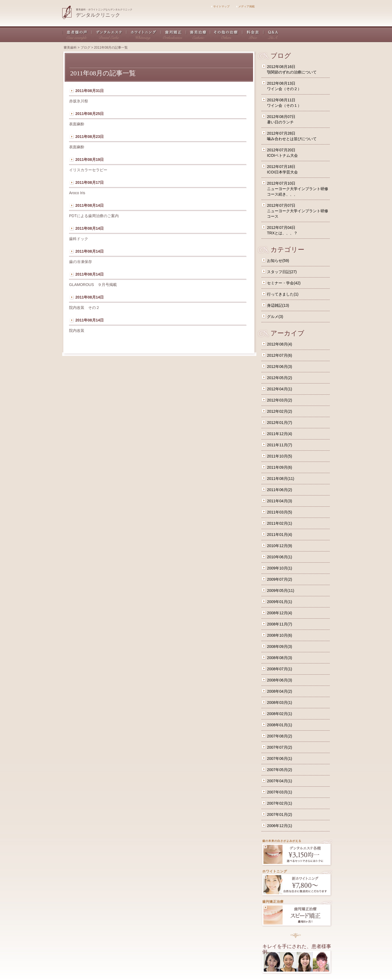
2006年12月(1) (280, 826)
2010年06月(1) (280, 557)
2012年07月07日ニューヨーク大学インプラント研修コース (298, 211)
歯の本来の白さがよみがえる (282, 841)
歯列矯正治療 (273, 902)
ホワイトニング (144, 34)
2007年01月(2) (280, 814)
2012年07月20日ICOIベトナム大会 (282, 153)
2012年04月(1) (280, 389)
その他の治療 (226, 34)
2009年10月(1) (280, 568)
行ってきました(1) (283, 294)
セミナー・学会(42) (284, 283)
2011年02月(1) (280, 523)
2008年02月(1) (280, 714)
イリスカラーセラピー (88, 170)
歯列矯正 (173, 34)
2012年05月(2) (280, 378)
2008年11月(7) (280, 624)
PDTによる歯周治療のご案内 (94, 216)
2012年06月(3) (280, 367)
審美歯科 (70, 48)
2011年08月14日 (90, 205)
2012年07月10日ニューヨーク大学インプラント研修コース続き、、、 (298, 189)
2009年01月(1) (280, 602)
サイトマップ (220, 6)
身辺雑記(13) (278, 305)
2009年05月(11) (281, 591)
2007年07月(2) (280, 747)
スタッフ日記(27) (282, 272)
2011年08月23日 (90, 137)
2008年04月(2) (280, 691)
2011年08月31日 (90, 91)
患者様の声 (77, 34)
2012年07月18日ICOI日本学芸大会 (282, 169)
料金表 (253, 34)
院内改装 (79, 330)
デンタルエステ (109, 34)
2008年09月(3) (280, 647)
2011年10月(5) (280, 456)
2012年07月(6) (280, 355)
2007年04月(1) (280, 781)
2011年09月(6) (280, 467)
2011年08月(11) (281, 479)
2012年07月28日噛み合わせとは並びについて (292, 136)
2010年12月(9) (280, 546)
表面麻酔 (77, 124)
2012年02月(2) (280, 411)
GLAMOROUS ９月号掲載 (93, 285)
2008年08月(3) (280, 658)
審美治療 (198, 34)
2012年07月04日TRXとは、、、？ (282, 230)
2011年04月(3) (280, 501)
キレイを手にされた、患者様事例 (297, 949)
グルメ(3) (275, 317)
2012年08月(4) (280, 344)
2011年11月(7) (280, 445)
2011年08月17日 (90, 182)
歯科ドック (79, 239)
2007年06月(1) (280, 758)
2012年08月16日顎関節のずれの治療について (292, 69)
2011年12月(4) (280, 434)
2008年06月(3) (280, 680)
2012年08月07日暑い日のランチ (281, 119)
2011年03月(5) (280, 512)
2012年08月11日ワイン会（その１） (284, 103)
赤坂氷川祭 (79, 101)
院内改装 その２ (84, 308)
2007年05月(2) (280, 770)
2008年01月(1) (280, 725)
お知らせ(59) (278, 261)
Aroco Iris (77, 193)
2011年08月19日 (90, 160)
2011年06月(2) (280, 490)
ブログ (85, 48)
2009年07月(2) (280, 579)
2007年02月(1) (280, 803)
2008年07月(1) (280, 669)
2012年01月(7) (280, 423)
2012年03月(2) (280, 400)
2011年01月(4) (280, 535)
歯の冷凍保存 (81, 262)
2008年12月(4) (280, 613)
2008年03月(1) (280, 702)
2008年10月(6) (280, 635)
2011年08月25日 (90, 114)
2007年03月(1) (280, 792)
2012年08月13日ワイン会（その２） (284, 86)
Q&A (271, 34)
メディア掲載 (246, 6)
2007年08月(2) (280, 736)
